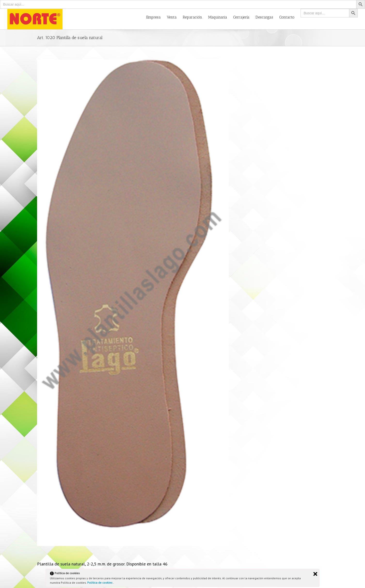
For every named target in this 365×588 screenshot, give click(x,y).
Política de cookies (100, 583)
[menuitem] (156, 17)
